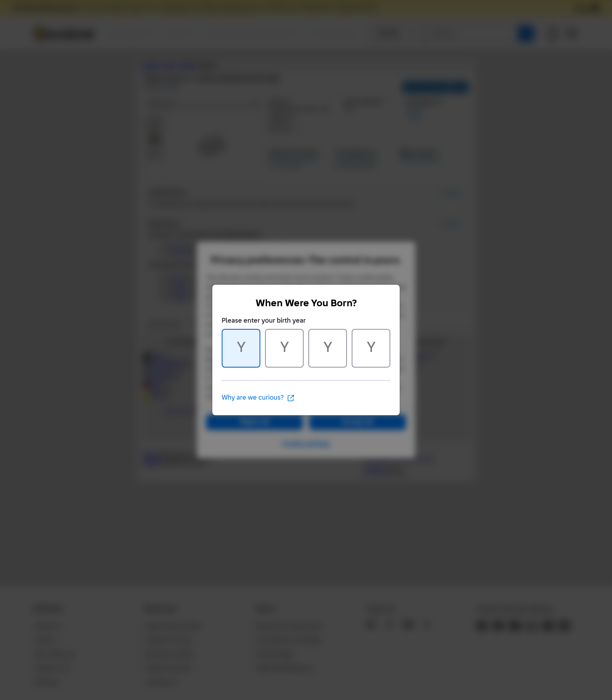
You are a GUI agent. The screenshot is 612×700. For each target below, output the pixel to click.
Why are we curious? (258, 398)
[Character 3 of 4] (328, 348)
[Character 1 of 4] (241, 348)
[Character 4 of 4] (371, 348)
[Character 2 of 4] (284, 348)
